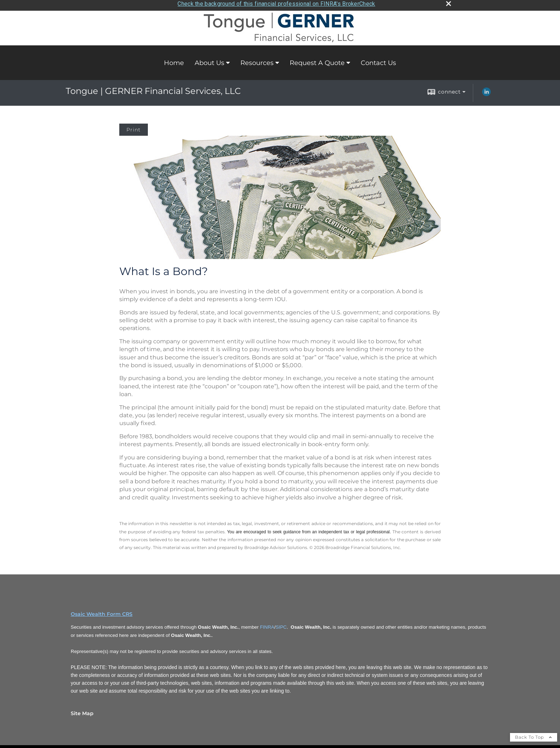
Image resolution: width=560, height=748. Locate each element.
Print (134, 128)
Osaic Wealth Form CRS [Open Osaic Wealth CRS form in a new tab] (102, 612)
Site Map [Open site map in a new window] (82, 711)
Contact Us (378, 60)
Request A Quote (317, 60)
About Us (209, 60)
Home (174, 60)
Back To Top (534, 735)
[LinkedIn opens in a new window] (486, 92)
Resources (257, 60)
